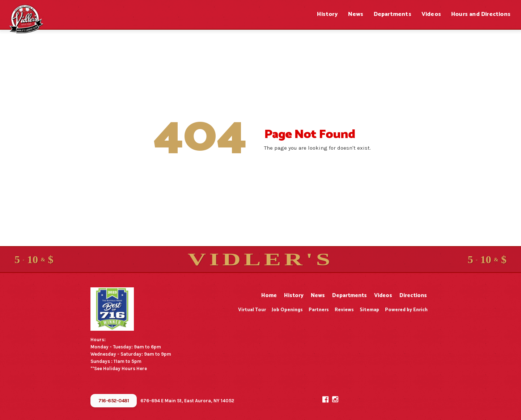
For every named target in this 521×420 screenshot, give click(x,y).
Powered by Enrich (406, 310)
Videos (431, 14)
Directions (413, 295)
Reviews (344, 310)
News (356, 14)
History (327, 14)
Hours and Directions (481, 14)
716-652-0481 (114, 401)
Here (142, 368)
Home (269, 295)
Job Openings (287, 310)
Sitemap (369, 310)
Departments (393, 14)
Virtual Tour (252, 310)
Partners (319, 310)
